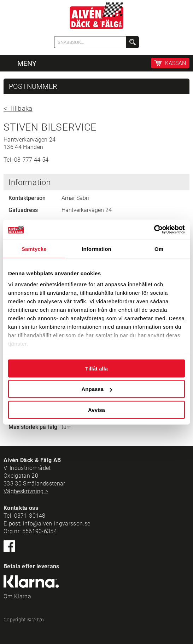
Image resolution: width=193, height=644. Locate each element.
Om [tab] (159, 249)
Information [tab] (96, 249)
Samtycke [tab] (34, 249)
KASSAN (176, 63)
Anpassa (97, 389)
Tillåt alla (96, 368)
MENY (27, 63)
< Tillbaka (18, 108)
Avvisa (96, 410)
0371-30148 (30, 516)
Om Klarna (17, 596)
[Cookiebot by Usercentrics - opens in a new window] (154, 230)
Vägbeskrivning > (26, 491)
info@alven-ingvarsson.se (57, 524)
